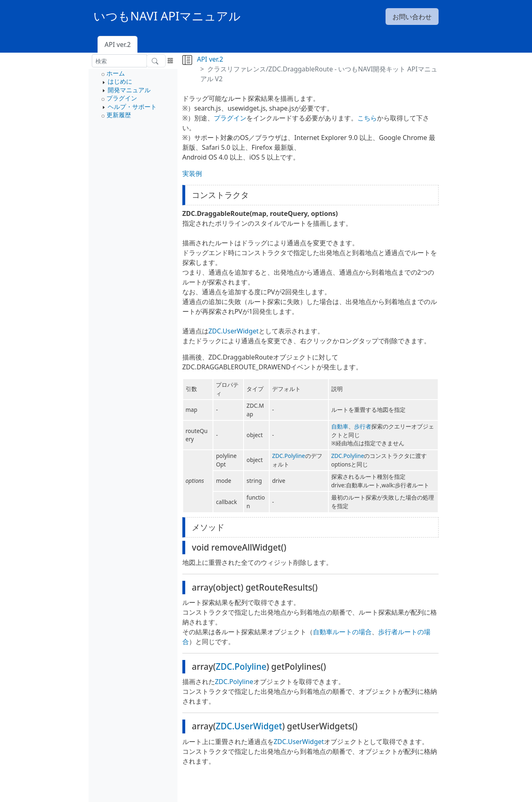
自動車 (340, 426)
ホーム (116, 73)
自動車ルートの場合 (342, 632)
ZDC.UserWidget (234, 331)
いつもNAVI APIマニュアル (167, 16)
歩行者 (363, 426)
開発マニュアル (129, 90)
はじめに (120, 81)
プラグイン (122, 98)
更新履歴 (119, 115)
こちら (367, 118)
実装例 (192, 173)
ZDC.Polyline (289, 456)
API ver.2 (117, 44)
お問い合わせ (412, 17)
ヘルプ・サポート (132, 107)
